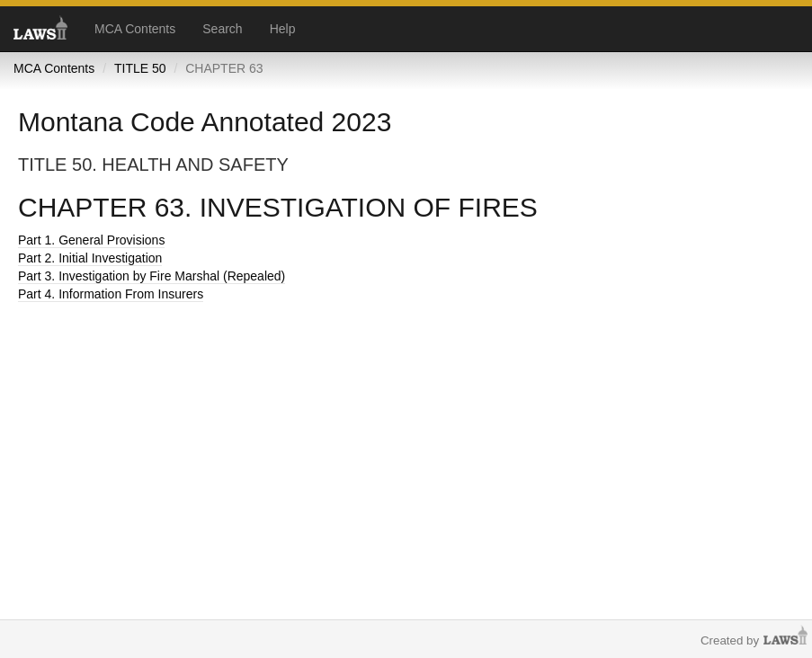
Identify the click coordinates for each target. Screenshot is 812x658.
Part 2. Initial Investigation (90, 258)
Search (222, 29)
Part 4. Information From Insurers (111, 294)
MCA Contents (135, 29)
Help (283, 29)
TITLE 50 (140, 68)
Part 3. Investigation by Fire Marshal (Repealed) (152, 276)
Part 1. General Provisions (91, 240)
